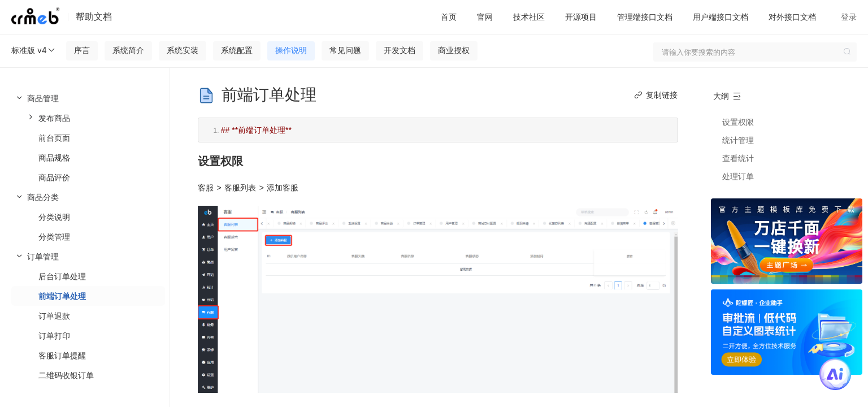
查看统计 (738, 158)
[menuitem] (85, 138)
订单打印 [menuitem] (54, 335)
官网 (485, 17)
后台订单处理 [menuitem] (62, 276)
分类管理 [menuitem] (54, 237)
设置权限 (738, 122)
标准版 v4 (34, 50)
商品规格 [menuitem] (54, 157)
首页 (449, 17)
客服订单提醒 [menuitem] (62, 355)
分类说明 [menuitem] (54, 217)
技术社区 (529, 17)
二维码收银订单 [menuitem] (66, 375)
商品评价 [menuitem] (54, 177)
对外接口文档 (792, 17)
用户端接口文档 (721, 17)
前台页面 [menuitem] (54, 138)
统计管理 (738, 140)
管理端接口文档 (645, 17)
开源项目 (581, 17)
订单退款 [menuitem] (54, 316)
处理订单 (738, 176)
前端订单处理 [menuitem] (62, 296)
